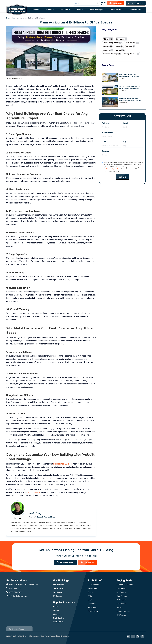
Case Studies (93, 611)
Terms (119, 169)
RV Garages (58, 596)
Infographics (93, 607)
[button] (35, 11)
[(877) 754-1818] (136, 3)
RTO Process (121, 615)
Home (8, 18)
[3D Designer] (116, 3)
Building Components (125, 585)
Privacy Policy (110, 169)
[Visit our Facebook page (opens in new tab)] (133, 636)
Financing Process (123, 611)
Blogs (13, 18)
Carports (35, 10)
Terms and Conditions (57, 636)
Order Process (122, 596)
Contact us (92, 604)
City (125, 142)
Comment (106, 151)
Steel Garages (58, 588)
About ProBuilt (135, 10)
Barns (79, 10)
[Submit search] (98, 3)
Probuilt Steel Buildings (63, 464)
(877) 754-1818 (34, 492)
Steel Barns (57, 592)
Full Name (106, 123)
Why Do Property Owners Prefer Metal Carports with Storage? (130, 87)
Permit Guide (121, 600)
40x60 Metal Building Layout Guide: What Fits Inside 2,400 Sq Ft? (130, 100)
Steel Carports (58, 585)
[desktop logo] (17, 10)
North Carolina (59, 618)
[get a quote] (65, 562)
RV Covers (65, 10)
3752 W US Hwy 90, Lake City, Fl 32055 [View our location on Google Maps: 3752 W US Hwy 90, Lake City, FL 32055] (23, 585)
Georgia (56, 610)
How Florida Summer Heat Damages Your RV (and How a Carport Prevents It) (129, 75)
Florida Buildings (116, 10)
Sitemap (68, 636)
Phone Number (108, 132)
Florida (56, 607)
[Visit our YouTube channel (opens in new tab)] (128, 636)
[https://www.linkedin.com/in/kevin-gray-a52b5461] (15, 518)
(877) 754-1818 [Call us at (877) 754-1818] (15, 592)
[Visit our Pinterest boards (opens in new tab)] (142, 636)
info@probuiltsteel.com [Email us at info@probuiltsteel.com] (18, 596)
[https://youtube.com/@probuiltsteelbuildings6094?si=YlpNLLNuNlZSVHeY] (20, 518)
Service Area (93, 588)
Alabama (57, 614)
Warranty (120, 607)
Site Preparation (122, 592)
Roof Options (121, 588)
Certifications (121, 604)
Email (126, 123)
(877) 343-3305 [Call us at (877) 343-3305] (15, 588)
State (104, 142)
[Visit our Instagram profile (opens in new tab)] (138, 636)
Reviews (91, 592)
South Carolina (59, 622)
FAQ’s (90, 596)
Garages (49, 10)
